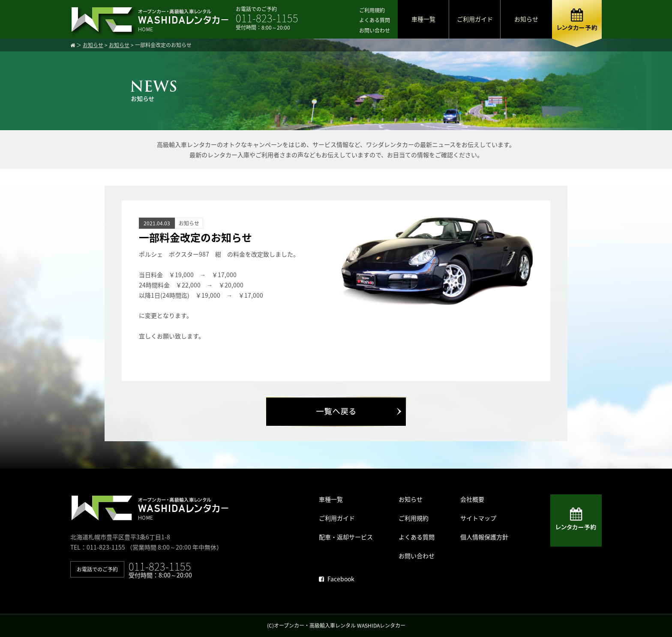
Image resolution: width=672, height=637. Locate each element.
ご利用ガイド (475, 19)
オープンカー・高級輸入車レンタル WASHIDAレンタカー (340, 625)
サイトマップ (478, 518)
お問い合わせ (375, 30)
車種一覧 (423, 19)
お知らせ (526, 19)
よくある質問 (375, 20)
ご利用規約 (372, 10)
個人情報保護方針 (484, 537)
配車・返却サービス (346, 537)
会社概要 (472, 499)
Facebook (337, 579)
